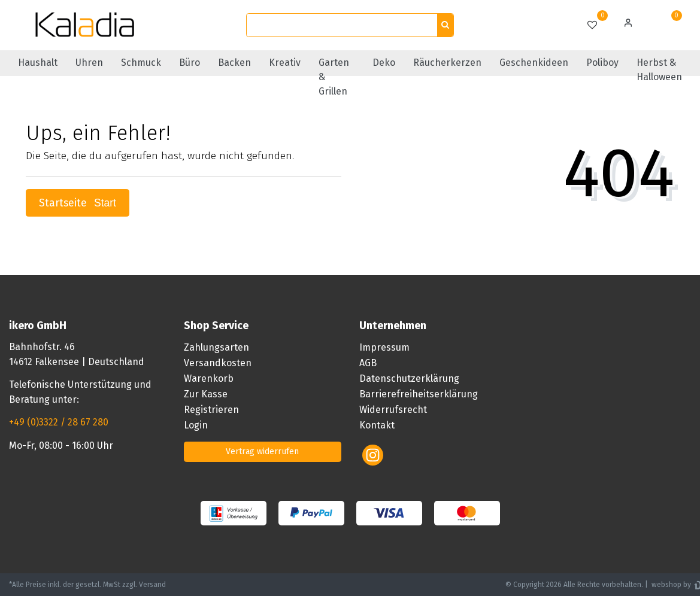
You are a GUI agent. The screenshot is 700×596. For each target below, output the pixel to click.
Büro (190, 63)
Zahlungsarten (216, 347)
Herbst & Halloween (659, 70)
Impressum (384, 347)
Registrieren (211, 410)
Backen (234, 63)
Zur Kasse (206, 394)
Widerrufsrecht (393, 410)
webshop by (670, 585)
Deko (384, 63)
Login (196, 425)
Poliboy (602, 63)
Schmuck (141, 63)
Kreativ (285, 63)
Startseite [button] (78, 203)
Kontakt (377, 425)
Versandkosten (218, 363)
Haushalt (38, 63)
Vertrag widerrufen (262, 451)
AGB (368, 363)
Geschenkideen (534, 63)
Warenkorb (209, 378)
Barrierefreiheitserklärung (419, 394)
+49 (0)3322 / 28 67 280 (59, 422)
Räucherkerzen (447, 63)
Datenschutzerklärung (409, 378)
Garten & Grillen (334, 77)
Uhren (89, 63)
